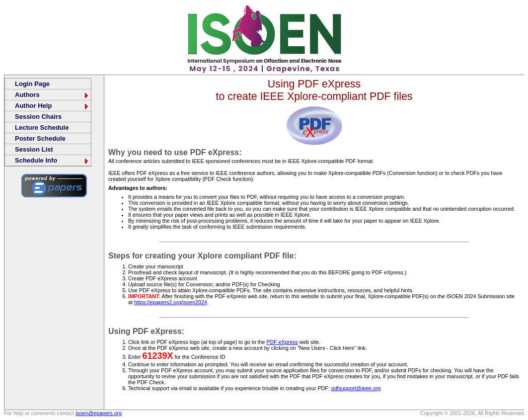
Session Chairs (38, 117)
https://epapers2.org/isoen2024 (171, 302)
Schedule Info (52, 160)
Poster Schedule (40, 138)
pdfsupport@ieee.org (356, 388)
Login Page (32, 84)
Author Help (52, 106)
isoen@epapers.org (99, 413)
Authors (52, 95)
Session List (34, 149)
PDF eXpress (282, 342)
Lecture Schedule (42, 127)
